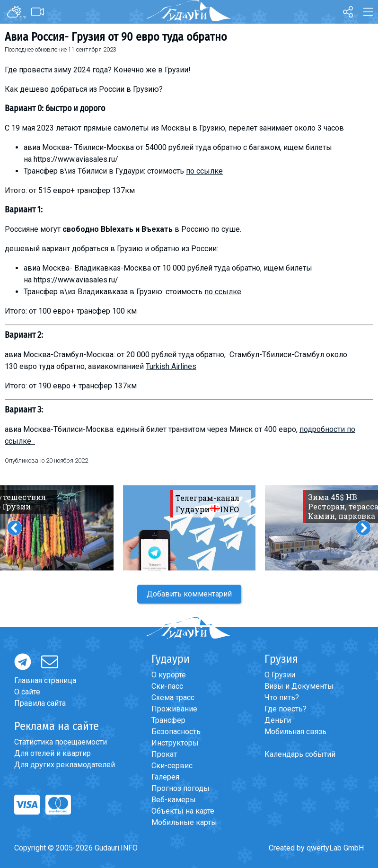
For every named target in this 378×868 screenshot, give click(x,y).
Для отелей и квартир (53, 753)
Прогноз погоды (180, 788)
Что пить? (282, 697)
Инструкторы (175, 743)
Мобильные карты (184, 822)
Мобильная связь (295, 732)
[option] (189, 528)
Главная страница (45, 680)
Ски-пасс (167, 686)
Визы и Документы (299, 686)
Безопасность (176, 732)
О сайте (27, 692)
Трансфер (168, 720)
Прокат (164, 754)
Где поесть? (286, 709)
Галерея (165, 777)
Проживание (174, 709)
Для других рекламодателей (65, 765)
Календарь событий (300, 754)
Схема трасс (173, 697)
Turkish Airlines (171, 366)
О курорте (169, 675)
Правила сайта (40, 703)
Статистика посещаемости (61, 742)
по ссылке (204, 171)
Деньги (278, 720)
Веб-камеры (174, 800)
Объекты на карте (183, 811)
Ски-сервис (172, 766)
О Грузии (280, 675)
